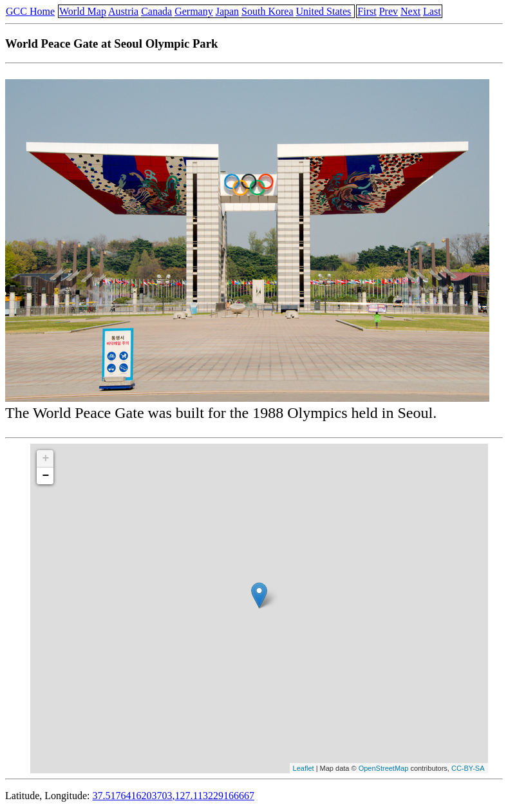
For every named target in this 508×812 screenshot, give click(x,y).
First (367, 11)
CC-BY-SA (468, 768)
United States (324, 11)
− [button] (46, 476)
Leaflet (304, 768)
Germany (194, 11)
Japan (227, 11)
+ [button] (46, 458)
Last (432, 11)
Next (410, 11)
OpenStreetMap (384, 768)
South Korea (267, 11)
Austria (123, 11)
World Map (83, 11)
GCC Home (30, 11)
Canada (156, 11)
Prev (389, 11)
